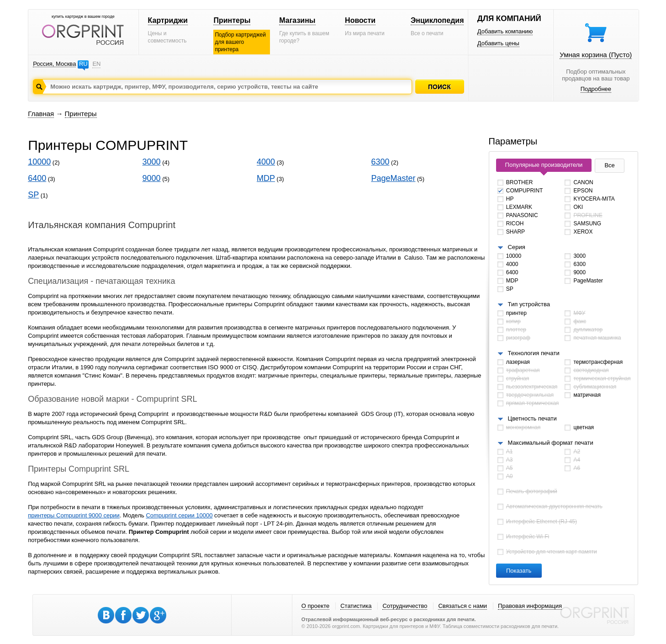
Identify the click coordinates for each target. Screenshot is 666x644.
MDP (266, 178)
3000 (152, 162)
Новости (360, 20)
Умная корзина (596, 55)
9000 (152, 178)
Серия (517, 247)
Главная (41, 114)
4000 (266, 162)
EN (96, 64)
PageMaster (393, 178)
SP (33, 195)
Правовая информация (530, 606)
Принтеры (232, 20)
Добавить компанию (505, 31)
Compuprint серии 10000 (179, 515)
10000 (39, 162)
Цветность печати (532, 418)
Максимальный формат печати (551, 443)
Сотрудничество (405, 606)
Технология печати (534, 353)
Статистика (356, 606)
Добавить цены (498, 43)
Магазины (297, 20)
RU (83, 64)
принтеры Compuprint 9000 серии (74, 515)
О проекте (315, 606)
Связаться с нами (462, 606)
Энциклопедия (437, 20)
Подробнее (596, 89)
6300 (380, 162)
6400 (37, 178)
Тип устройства (529, 304)
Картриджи (168, 20)
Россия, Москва (54, 64)
